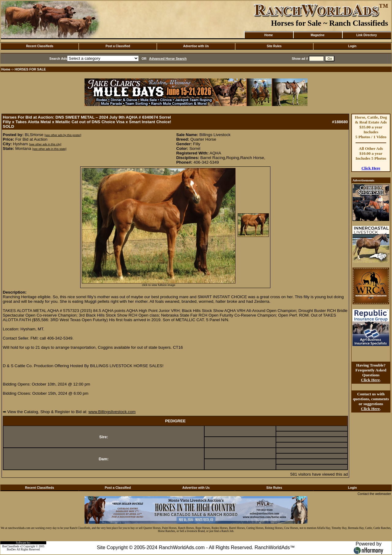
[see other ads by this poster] (63, 135)
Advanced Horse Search (168, 59)
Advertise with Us (196, 46)
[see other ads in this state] (49, 149)
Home (269, 35)
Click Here (371, 168)
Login (352, 46)
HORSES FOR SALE (30, 69)
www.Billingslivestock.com (112, 412)
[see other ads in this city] (45, 144)
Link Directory (366, 35)
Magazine (317, 35)
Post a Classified (118, 46)
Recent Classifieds (40, 46)
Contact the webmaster (374, 494)
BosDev (11, 549)
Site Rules (274, 46)
